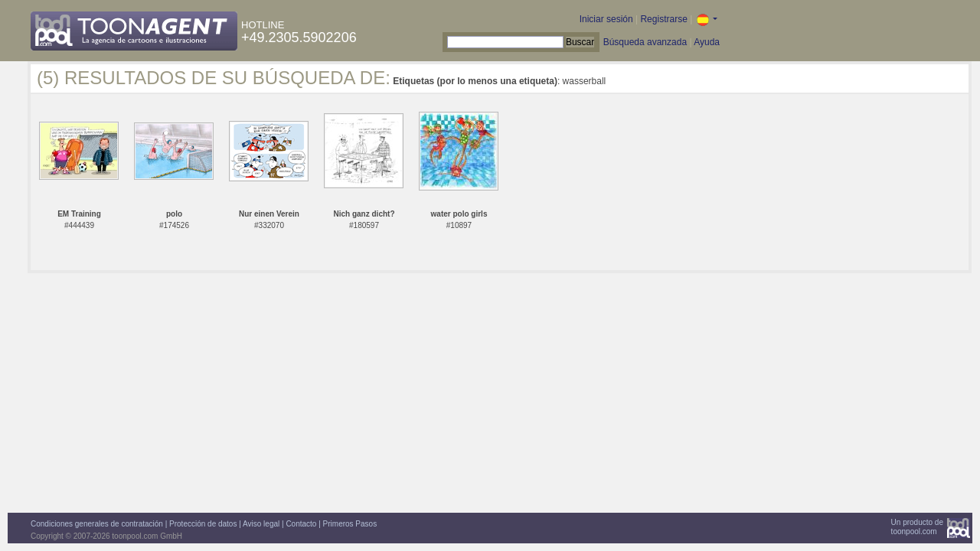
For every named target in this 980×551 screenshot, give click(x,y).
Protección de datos (203, 524)
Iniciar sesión (606, 19)
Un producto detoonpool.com (917, 527)
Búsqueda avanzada (645, 42)
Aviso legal (261, 524)
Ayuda (707, 42)
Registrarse (663, 19)
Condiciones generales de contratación (97, 524)
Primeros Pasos (350, 524)
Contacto (301, 524)
